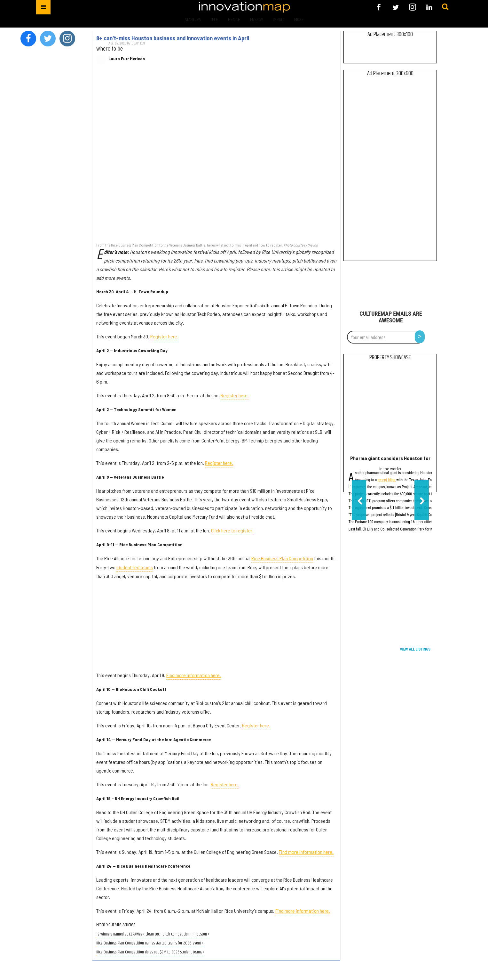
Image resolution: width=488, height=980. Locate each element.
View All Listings (415, 649)
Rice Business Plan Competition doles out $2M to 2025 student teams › (150, 952)
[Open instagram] (412, 7)
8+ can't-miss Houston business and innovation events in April (173, 38)
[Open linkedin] (429, 7)
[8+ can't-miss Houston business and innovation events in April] (216, 155)
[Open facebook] (379, 7)
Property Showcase (390, 358)
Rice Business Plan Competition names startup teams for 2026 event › (150, 943)
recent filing (387, 480)
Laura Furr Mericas (127, 59)
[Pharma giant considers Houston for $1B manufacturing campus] (390, 409)
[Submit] (445, 7)
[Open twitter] (396, 7)
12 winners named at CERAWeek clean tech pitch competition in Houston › (153, 934)
